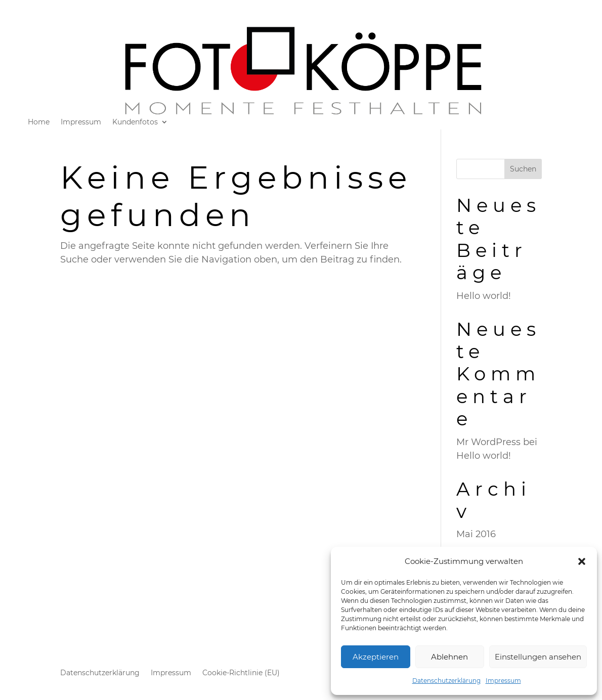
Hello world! (484, 296)
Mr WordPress (488, 442)
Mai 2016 (476, 534)
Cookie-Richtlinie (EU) (241, 673)
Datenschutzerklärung (446, 681)
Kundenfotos (135, 122)
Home (39, 122)
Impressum (503, 681)
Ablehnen (449, 657)
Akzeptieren (376, 657)
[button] (582, 561)
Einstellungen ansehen (538, 657)
